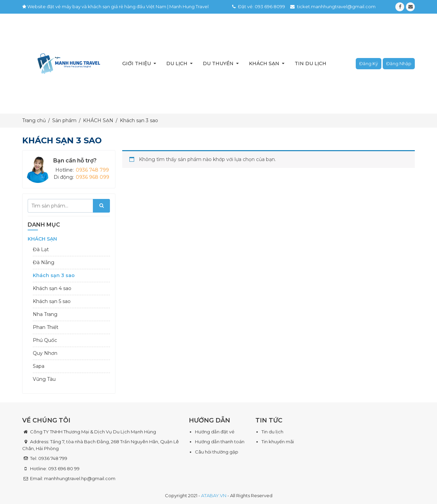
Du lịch (177, 63)
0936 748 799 (92, 170)
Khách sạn (264, 63)
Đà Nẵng (44, 262)
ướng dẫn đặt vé (216, 432)
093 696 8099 (270, 6)
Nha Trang (45, 314)
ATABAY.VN (214, 495)
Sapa (39, 366)
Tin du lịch (311, 63)
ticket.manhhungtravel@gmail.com (336, 6)
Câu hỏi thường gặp (217, 452)
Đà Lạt (41, 249)
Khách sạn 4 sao (52, 288)
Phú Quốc (45, 340)
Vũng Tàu (44, 379)
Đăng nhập (399, 63)
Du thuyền (218, 63)
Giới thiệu (137, 63)
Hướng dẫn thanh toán (220, 442)
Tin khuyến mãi (278, 442)
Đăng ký (369, 63)
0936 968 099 (93, 177)
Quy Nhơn (45, 353)
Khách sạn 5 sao (52, 301)
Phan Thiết (46, 327)
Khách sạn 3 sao (54, 275)
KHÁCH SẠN (42, 239)
